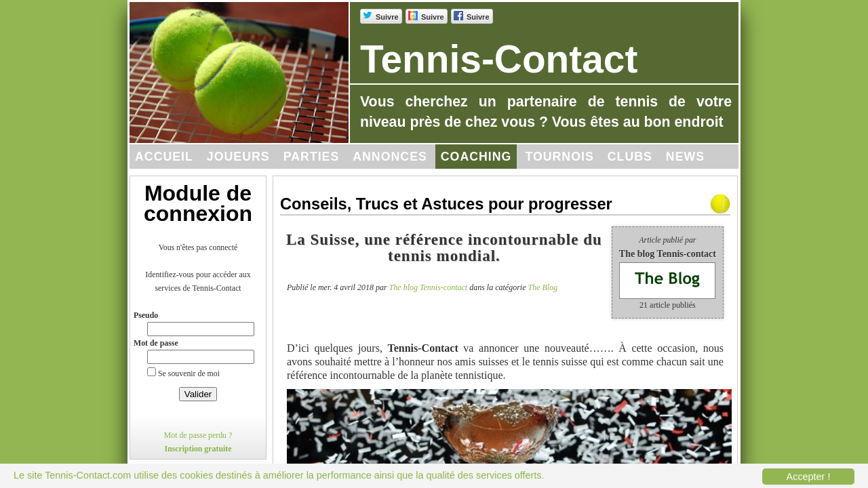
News (685, 157)
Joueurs (238, 157)
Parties (312, 157)
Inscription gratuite (198, 449)
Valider (198, 394)
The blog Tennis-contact (429, 287)
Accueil (164, 157)
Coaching (476, 157)
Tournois (559, 157)
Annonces (390, 157)
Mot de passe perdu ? (198, 435)
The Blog (543, 287)
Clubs (630, 157)
